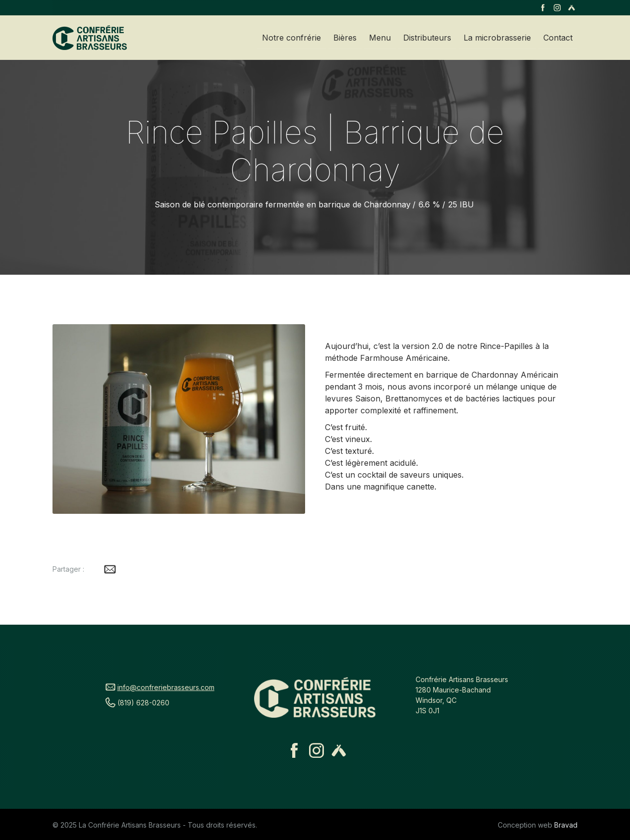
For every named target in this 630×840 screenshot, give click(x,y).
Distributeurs (427, 38)
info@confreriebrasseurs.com (166, 687)
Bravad (566, 825)
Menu (380, 38)
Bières (345, 38)
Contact (558, 38)
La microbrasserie (497, 38)
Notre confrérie (291, 38)
